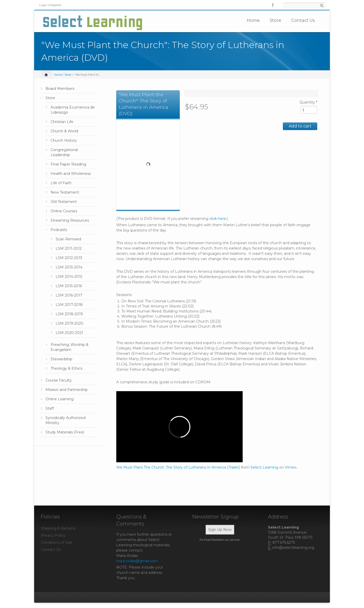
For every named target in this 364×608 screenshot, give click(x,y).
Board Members (60, 89)
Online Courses (64, 211)
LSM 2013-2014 (69, 267)
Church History (64, 140)
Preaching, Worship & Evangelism (70, 347)
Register (56, 5)
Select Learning (264, 467)
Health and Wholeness (71, 174)
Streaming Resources (70, 220)
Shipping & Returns (58, 528)
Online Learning (60, 399)
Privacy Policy (53, 535)
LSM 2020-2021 (69, 333)
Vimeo (291, 467)
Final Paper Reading (68, 164)
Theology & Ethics (66, 368)
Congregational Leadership (64, 152)
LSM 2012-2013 (69, 258)
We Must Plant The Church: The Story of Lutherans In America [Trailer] (178, 467)
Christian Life (62, 122)
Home (253, 20)
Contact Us (303, 20)
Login (43, 5)
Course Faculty (59, 380)
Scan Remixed (68, 239)
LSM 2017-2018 (69, 305)
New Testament (65, 192)
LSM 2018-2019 (69, 314)
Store (275, 20)
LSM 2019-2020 (70, 323)
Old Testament (64, 202)
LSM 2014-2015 (69, 277)
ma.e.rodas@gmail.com (137, 561)
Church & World (64, 131)
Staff (50, 408)
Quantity (308, 102)
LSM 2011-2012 (69, 248)
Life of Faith (61, 183)
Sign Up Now (220, 530)
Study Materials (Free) (65, 432)
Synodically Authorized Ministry (65, 420)
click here (218, 219)
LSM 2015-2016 (69, 286)
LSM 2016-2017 (69, 295)
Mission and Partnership (67, 390)
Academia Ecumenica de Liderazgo (73, 110)
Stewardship (61, 359)
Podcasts (59, 230)
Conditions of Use (56, 542)
